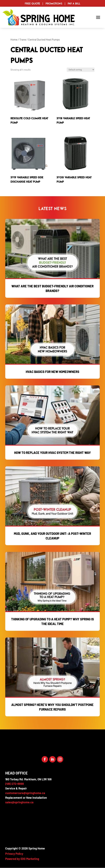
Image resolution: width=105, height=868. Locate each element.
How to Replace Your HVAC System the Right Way (52, 453)
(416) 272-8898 (15, 784)
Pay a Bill (74, 3)
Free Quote (32, 3)
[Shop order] (81, 70)
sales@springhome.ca (19, 802)
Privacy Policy (14, 854)
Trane (23, 39)
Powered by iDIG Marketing (22, 859)
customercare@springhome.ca (25, 793)
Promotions (54, 3)
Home (14, 39)
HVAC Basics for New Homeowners (52, 372)
